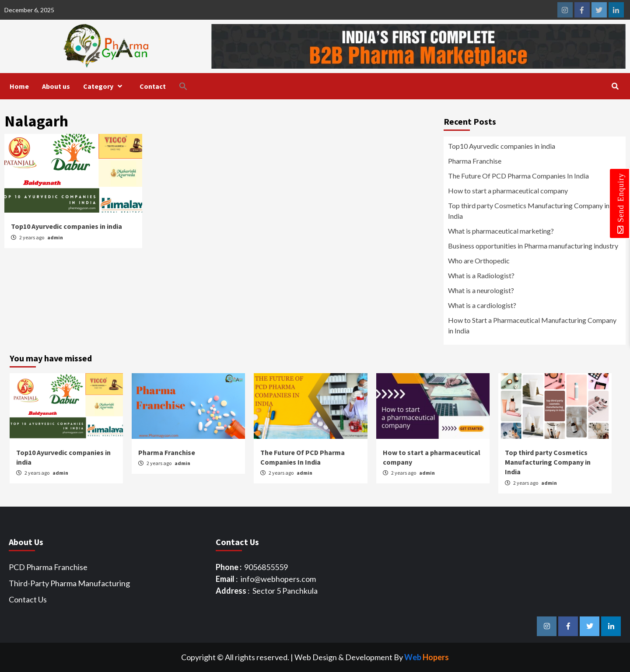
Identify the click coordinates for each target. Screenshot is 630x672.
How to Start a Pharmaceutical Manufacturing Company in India (532, 325)
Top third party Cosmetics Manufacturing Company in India (529, 211)
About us (56, 86)
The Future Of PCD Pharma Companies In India (518, 176)
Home (19, 86)
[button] (190, 86)
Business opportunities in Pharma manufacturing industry (533, 246)
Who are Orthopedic (479, 261)
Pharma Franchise (475, 161)
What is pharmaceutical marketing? (501, 231)
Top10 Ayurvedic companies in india (66, 226)
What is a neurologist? (481, 290)
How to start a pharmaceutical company (508, 191)
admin (55, 237)
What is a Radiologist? (481, 275)
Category (105, 86)
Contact (153, 86)
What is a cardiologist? (482, 305)
